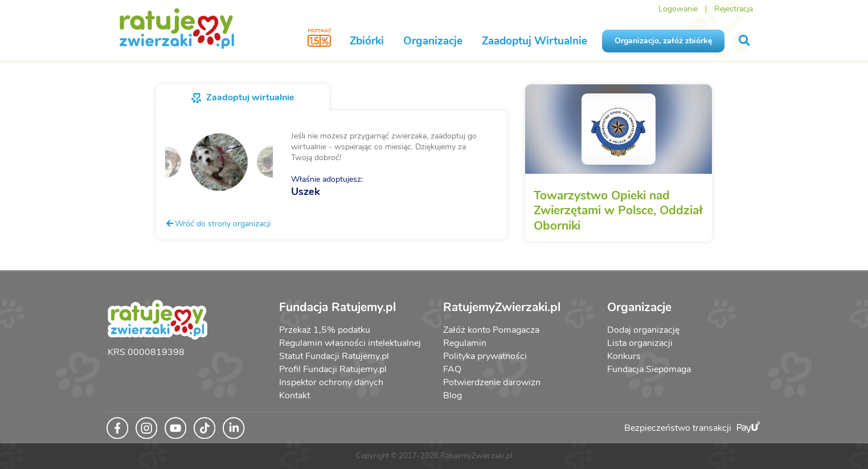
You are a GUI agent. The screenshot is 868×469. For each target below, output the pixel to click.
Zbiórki (367, 41)
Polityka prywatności (485, 356)
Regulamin (465, 343)
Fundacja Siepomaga (649, 369)
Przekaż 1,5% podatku (325, 330)
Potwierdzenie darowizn (492, 382)
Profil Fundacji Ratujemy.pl (333, 369)
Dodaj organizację (643, 330)
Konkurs (624, 356)
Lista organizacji (640, 343)
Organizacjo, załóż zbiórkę (663, 41)
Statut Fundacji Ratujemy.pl (334, 356)
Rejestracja (734, 9)
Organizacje (433, 41)
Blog (453, 395)
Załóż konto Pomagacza (491, 330)
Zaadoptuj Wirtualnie (535, 41)
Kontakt (294, 395)
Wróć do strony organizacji (218, 223)
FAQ (452, 369)
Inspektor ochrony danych (331, 382)
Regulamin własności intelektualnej (350, 343)
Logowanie (678, 9)
